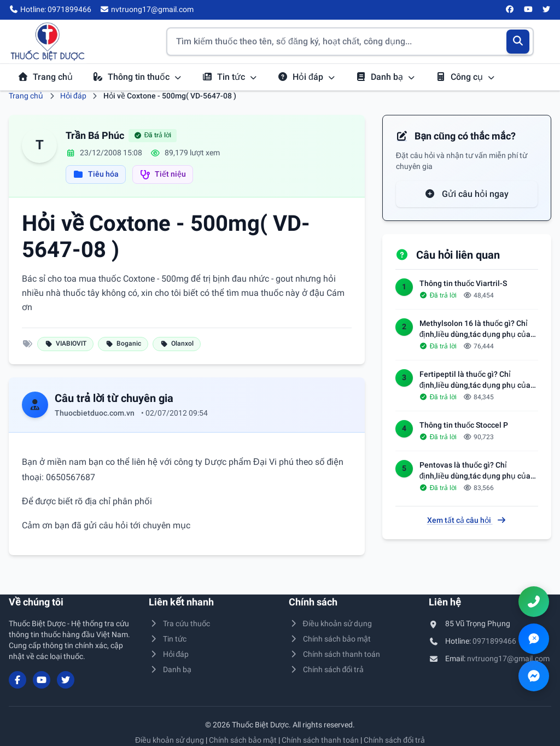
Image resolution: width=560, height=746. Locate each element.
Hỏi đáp (307, 77)
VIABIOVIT (65, 343)
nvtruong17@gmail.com (508, 658)
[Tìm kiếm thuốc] (350, 42)
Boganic (123, 343)
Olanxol (177, 343)
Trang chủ (45, 77)
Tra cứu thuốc (179, 623)
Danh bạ (386, 77)
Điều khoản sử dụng (330, 623)
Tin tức (230, 77)
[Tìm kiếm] (518, 42)
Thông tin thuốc (137, 77)
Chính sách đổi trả (326, 669)
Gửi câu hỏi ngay (466, 194)
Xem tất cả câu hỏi (467, 520)
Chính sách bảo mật (330, 639)
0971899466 (494, 641)
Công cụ (465, 77)
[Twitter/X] (547, 10)
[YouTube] (528, 10)
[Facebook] (510, 10)
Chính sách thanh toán (334, 654)
